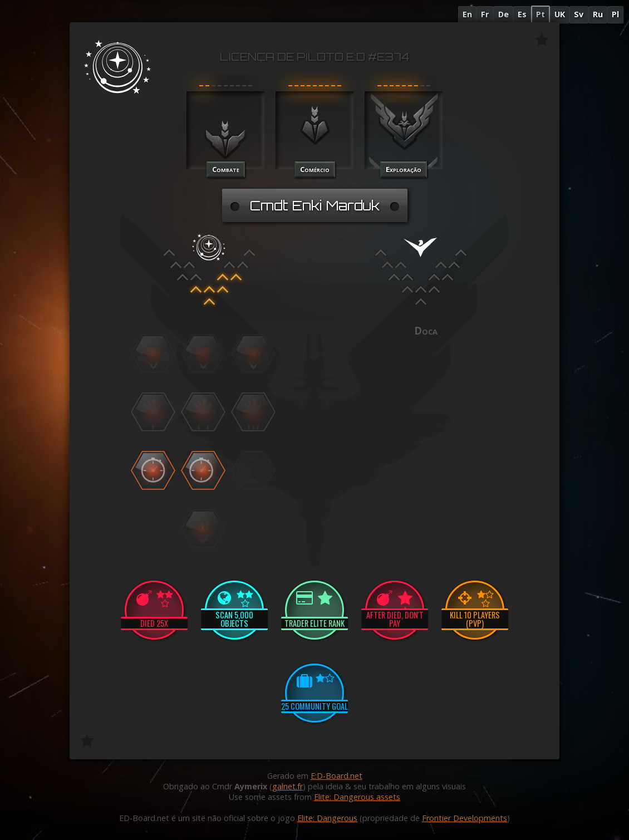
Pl (615, 14)
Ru (598, 14)
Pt (540, 14)
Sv (579, 14)
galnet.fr (288, 786)
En (467, 14)
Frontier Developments (465, 818)
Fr (485, 14)
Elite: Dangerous (327, 818)
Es (522, 14)
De (503, 14)
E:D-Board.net (336, 776)
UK (560, 14)
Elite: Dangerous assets (357, 797)
